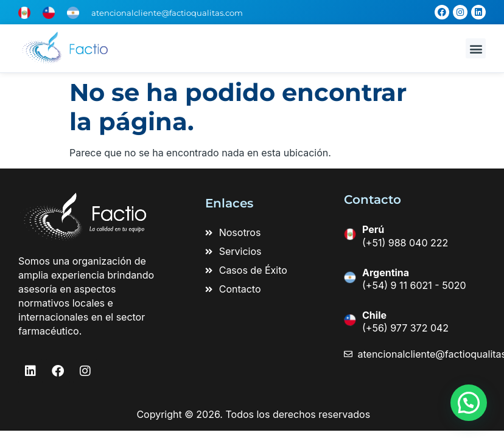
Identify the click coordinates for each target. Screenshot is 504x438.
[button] (476, 48)
